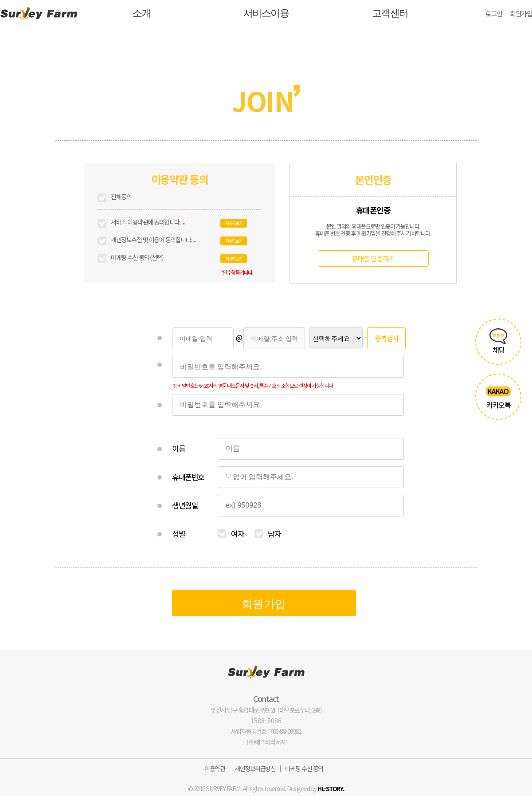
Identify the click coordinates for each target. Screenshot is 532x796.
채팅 (498, 342)
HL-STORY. (331, 788)
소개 (142, 13)
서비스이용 (266, 13)
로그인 (494, 14)
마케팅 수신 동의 (304, 768)
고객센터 (390, 13)
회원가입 (521, 14)
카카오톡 (498, 397)
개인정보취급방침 (255, 768)
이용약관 (215, 768)
